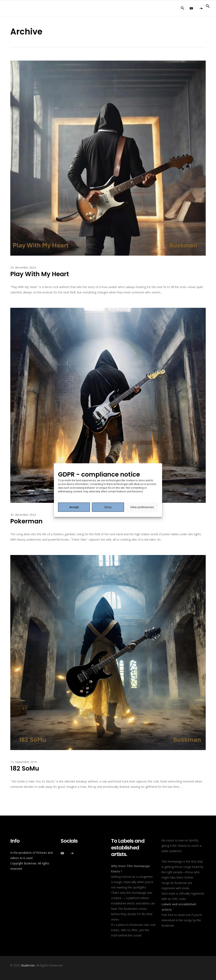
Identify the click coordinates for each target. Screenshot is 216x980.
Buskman (28, 965)
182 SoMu (25, 769)
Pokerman (26, 521)
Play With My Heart (40, 274)
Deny (108, 507)
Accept (74, 507)
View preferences (142, 507)
